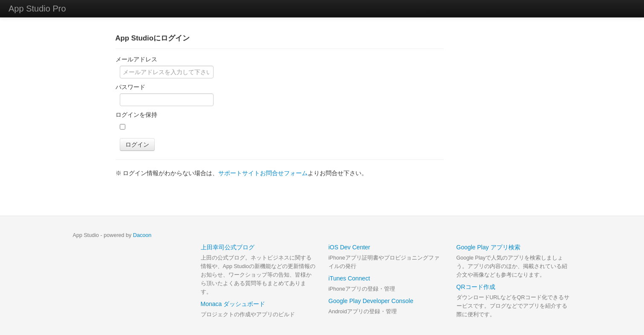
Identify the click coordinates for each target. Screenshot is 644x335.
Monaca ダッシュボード (233, 304)
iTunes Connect (349, 278)
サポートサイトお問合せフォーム (263, 173)
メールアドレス (136, 59)
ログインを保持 (136, 115)
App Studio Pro (37, 9)
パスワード (130, 87)
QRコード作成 (476, 287)
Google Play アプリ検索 (488, 247)
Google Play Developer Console (371, 301)
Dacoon (142, 235)
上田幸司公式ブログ (228, 247)
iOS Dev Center (349, 247)
